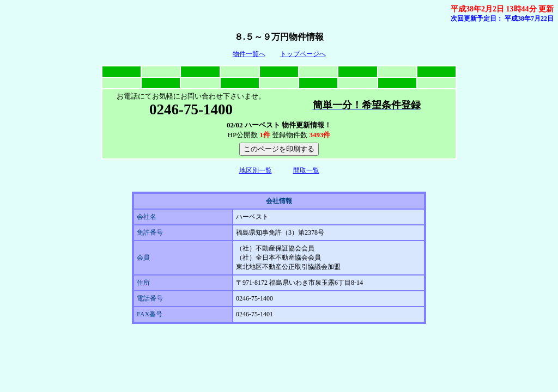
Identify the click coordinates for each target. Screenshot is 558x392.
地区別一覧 (256, 170)
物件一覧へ (249, 54)
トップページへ (303, 54)
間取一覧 (306, 170)
